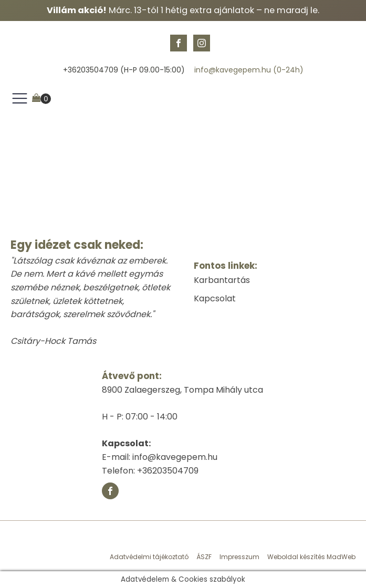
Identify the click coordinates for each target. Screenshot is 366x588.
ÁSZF (204, 557)
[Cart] (41, 99)
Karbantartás (222, 280)
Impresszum (239, 557)
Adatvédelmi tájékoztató (149, 557)
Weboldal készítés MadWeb (311, 557)
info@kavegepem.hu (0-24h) (249, 70)
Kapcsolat (215, 298)
